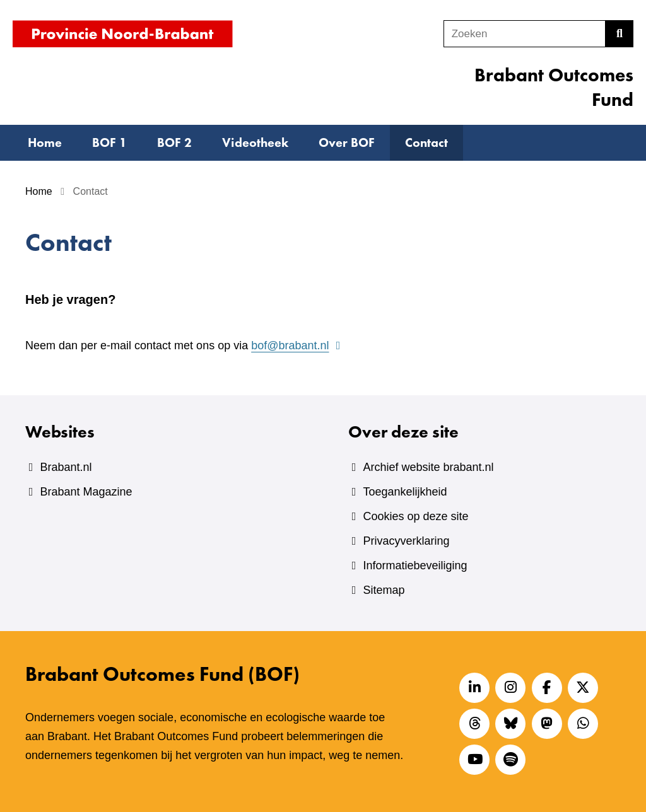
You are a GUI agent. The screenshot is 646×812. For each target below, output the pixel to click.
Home (45, 142)
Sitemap (384, 590)
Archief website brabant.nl (428, 467)
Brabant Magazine (86, 492)
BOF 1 (109, 142)
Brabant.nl (66, 467)
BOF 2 (174, 142)
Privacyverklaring (406, 541)
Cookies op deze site (415, 516)
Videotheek (255, 142)
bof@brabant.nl (297, 345)
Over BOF (347, 142)
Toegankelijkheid (405, 492)
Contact (426, 142)
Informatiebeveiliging (415, 565)
